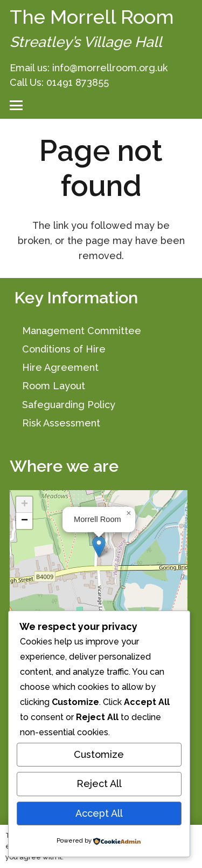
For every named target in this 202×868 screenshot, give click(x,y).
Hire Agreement (60, 367)
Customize (99, 754)
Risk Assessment (61, 423)
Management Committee (82, 331)
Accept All (99, 813)
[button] (16, 105)
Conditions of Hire (64, 349)
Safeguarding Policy (69, 405)
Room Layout (54, 386)
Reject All (99, 784)
